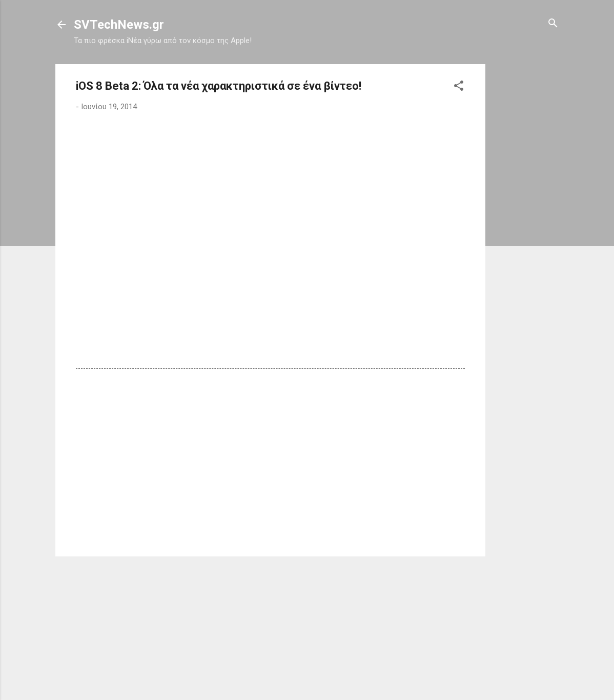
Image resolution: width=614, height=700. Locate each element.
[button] (459, 86)
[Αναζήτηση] (553, 24)
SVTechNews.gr (119, 25)
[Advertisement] (526, 218)
